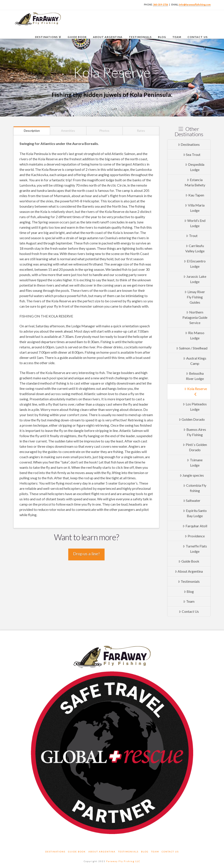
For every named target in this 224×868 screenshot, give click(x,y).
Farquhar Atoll (195, 526)
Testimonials (189, 581)
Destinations (189, 144)
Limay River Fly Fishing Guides (195, 297)
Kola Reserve (196, 391)
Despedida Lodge (195, 167)
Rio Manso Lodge (195, 335)
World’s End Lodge (195, 223)
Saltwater (192, 500)
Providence (195, 536)
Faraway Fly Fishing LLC (123, 861)
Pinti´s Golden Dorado (195, 447)
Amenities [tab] (68, 131)
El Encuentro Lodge (195, 264)
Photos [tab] (104, 131)
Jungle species (192, 475)
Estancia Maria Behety (195, 182)
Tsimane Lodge (195, 463)
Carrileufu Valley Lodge (195, 248)
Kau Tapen (195, 195)
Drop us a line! (86, 554)
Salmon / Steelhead (192, 348)
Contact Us (189, 611)
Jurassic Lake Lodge (195, 279)
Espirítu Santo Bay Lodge (195, 513)
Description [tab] (32, 131)
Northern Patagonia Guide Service (195, 317)
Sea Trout (192, 154)
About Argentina (189, 571)
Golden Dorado (192, 419)
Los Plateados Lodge (195, 407)
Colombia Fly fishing (195, 488)
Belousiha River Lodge (195, 376)
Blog (189, 591)
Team (189, 601)
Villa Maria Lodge (195, 208)
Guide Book (189, 561)
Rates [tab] (141, 131)
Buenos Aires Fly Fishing (195, 432)
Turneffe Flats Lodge (195, 549)
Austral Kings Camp (195, 361)
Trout (192, 236)
